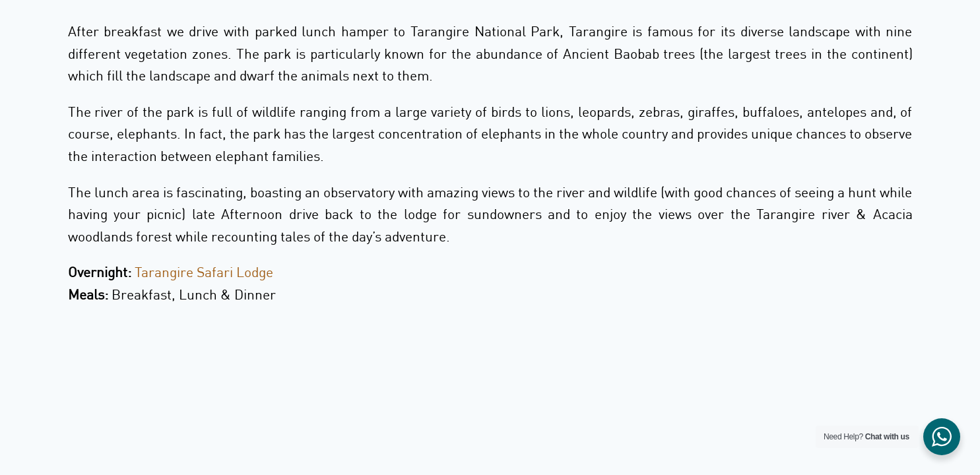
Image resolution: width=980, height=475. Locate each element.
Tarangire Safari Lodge (204, 272)
